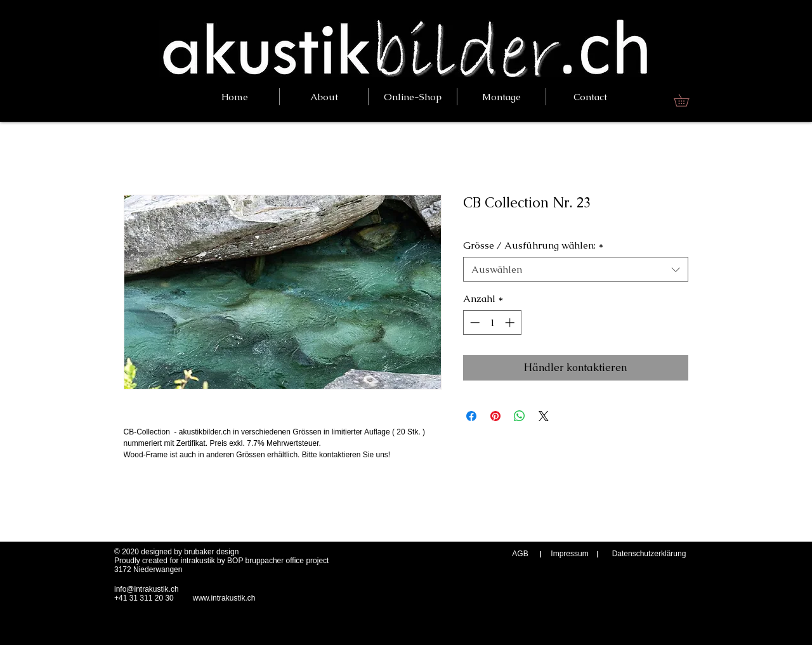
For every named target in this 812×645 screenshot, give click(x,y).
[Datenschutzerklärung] (649, 554)
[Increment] (511, 322)
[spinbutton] (492, 322)
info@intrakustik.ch (147, 589)
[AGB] (520, 554)
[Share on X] (544, 416)
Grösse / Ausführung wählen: (533, 245)
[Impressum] (570, 554)
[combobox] (576, 269)
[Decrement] (474, 322)
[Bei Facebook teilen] (471, 416)
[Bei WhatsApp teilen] (520, 416)
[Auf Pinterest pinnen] (495, 416)
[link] (687, 100)
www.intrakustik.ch (224, 598)
